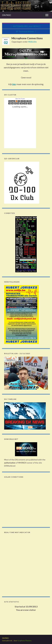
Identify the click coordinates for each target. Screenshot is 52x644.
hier (14, 84)
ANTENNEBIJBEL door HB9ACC (27, 26)
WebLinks (32, 42)
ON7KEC (7, 15)
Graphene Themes (24, 641)
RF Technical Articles (25, 31)
